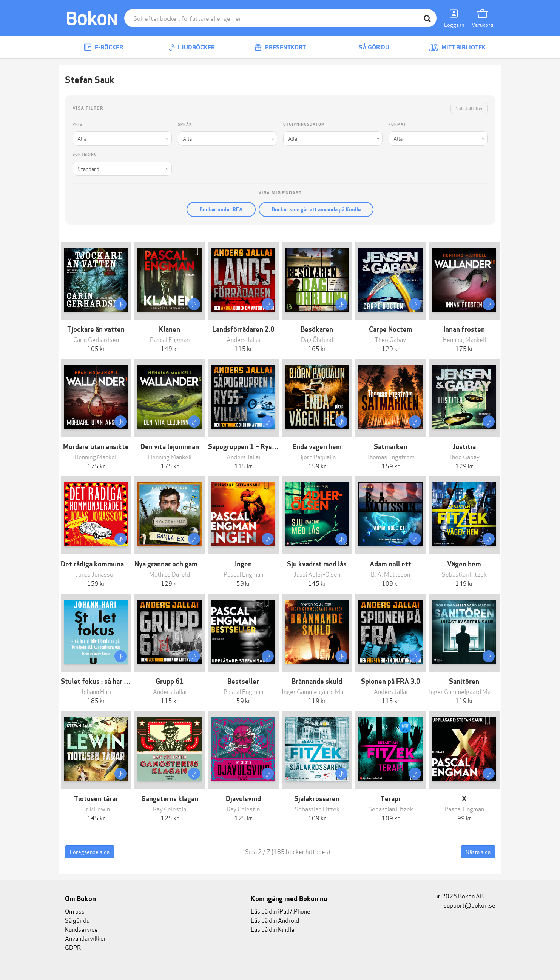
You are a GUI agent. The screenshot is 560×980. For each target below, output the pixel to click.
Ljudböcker (192, 47)
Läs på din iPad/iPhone (281, 911)
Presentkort (280, 47)
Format (397, 124)
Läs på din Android (275, 920)
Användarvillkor (86, 938)
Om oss (75, 911)
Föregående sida (90, 852)
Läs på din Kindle (273, 929)
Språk (185, 124)
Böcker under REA (221, 209)
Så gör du (369, 47)
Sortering (85, 155)
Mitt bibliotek (457, 47)
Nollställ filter (469, 108)
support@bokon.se (466, 905)
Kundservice (81, 929)
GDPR (73, 947)
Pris (77, 124)
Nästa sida (478, 852)
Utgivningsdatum (304, 124)
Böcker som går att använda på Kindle (316, 209)
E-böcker (103, 47)
